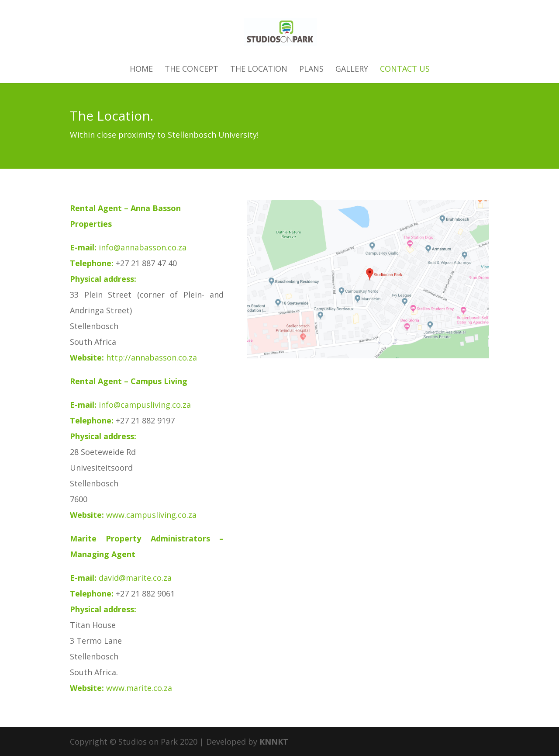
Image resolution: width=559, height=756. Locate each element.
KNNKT (274, 742)
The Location (259, 70)
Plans (311, 70)
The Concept (192, 70)
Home (141, 70)
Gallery (352, 70)
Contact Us (405, 70)
